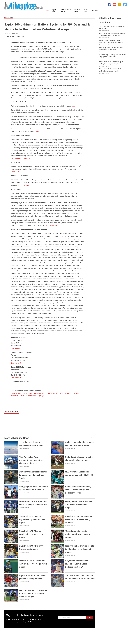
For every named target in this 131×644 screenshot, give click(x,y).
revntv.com (15, 172)
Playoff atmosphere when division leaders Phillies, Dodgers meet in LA (77, 564)
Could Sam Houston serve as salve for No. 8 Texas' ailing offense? (78, 519)
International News (66, 11)
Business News (77, 11)
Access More (90, 438)
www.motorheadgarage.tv (20, 158)
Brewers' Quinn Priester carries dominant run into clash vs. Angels (33, 475)
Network (95, 10)
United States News (54, 10)
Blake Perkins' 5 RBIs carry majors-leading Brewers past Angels (32, 519)
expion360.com (52, 225)
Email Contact (16, 348)
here (74, 106)
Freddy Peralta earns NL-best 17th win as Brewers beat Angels (79, 505)
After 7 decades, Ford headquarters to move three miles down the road (31, 460)
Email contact (16, 363)
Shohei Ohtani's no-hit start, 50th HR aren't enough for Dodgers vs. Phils (78, 490)
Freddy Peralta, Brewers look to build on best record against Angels (80, 549)
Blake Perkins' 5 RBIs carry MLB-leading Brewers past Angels (31, 534)
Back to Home (9, 17)
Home (48, 10)
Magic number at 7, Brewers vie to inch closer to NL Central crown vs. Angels (33, 593)
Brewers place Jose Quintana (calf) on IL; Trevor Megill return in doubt (33, 564)
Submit (89, 617)
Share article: (12, 412)
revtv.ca (27, 185)
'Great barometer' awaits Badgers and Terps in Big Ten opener (79, 534)
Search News (86, 11)
